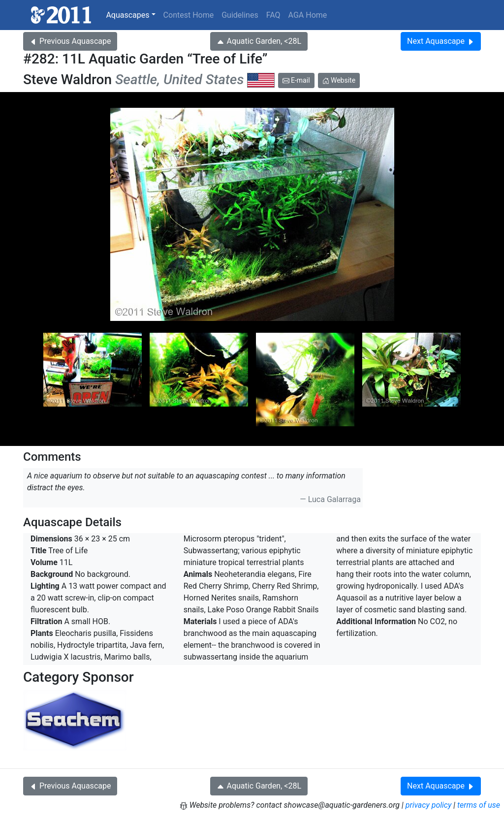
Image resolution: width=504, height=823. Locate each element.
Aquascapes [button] (127, 15)
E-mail (296, 80)
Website (339, 80)
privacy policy (429, 805)
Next (441, 41)
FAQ (273, 15)
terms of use (479, 805)
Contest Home (189, 15)
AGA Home (308, 15)
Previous (70, 41)
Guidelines (240, 15)
